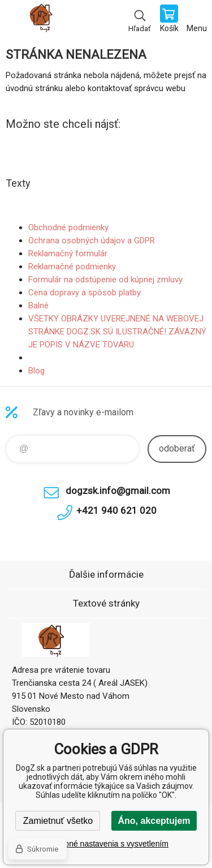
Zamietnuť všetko (58, 821)
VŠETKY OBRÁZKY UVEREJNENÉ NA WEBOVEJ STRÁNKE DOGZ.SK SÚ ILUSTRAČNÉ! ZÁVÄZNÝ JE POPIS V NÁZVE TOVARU (117, 332)
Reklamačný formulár (68, 253)
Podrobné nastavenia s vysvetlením (106, 844)
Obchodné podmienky (68, 227)
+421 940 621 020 (116, 510)
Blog (36, 371)
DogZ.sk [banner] (44, 20)
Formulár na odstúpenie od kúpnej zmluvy (105, 280)
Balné (38, 306)
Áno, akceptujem (154, 821)
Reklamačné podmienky (72, 267)
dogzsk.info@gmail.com (118, 491)
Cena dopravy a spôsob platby (85, 293)
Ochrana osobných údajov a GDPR (92, 240)
